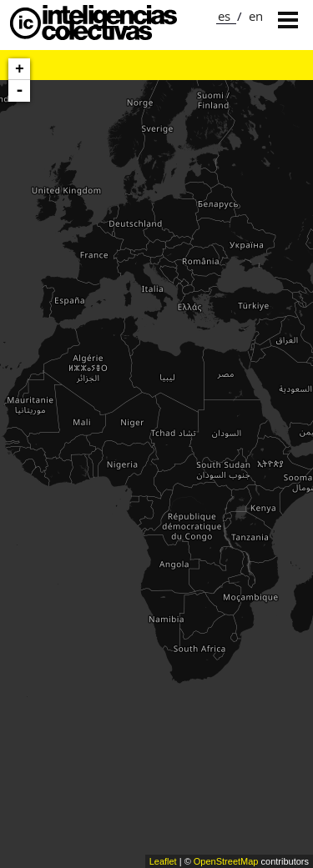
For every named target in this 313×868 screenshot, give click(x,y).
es (224, 16)
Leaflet (163, 861)
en (256, 16)
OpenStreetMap (226, 861)
